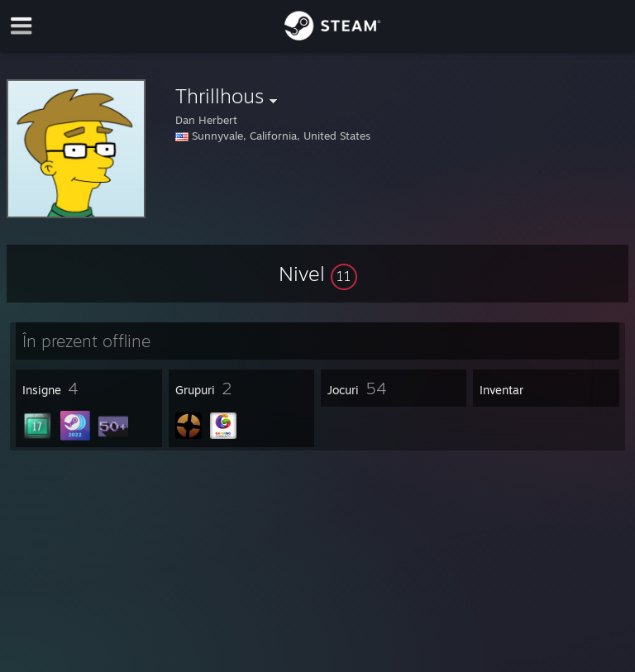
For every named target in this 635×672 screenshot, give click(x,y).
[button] (318, 274)
